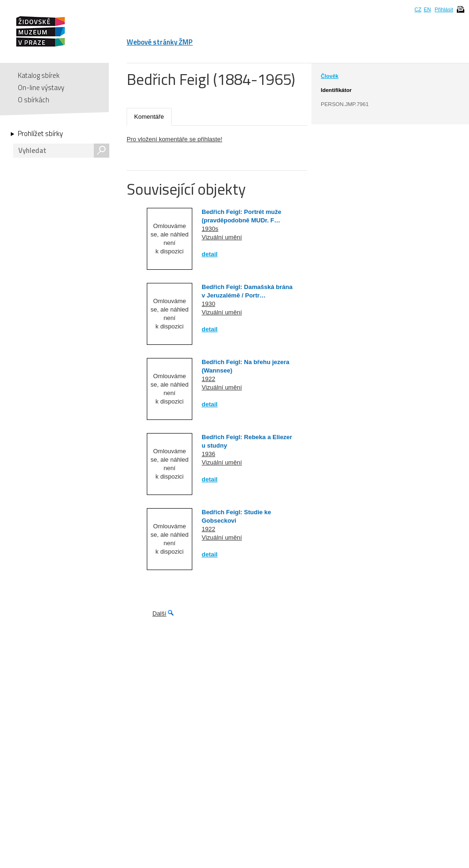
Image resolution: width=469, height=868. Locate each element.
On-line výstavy (41, 88)
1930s (210, 229)
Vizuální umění (222, 237)
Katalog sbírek (39, 75)
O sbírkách (34, 100)
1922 (208, 379)
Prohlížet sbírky (40, 134)
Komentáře (149, 117)
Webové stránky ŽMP (160, 42)
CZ (418, 9)
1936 (208, 454)
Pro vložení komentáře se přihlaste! (174, 139)
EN (427, 9)
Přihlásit (444, 9)
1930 (208, 304)
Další (159, 613)
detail (210, 254)
